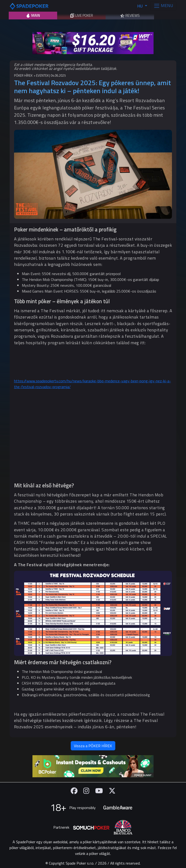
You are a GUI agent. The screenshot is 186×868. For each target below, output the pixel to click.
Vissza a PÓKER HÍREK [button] (93, 746)
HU (140, 6)
